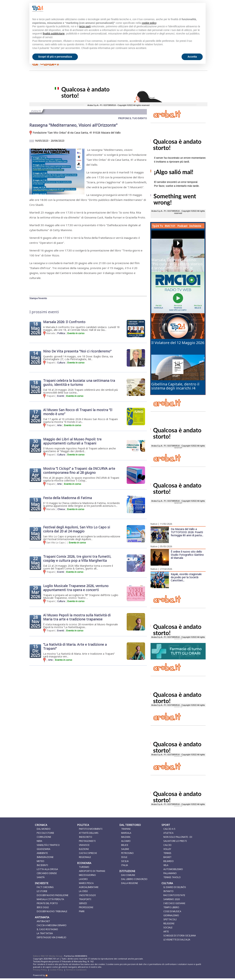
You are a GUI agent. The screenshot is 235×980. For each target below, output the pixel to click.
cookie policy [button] (149, 23)
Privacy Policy (40, 970)
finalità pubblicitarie (54, 34)
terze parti (85, 26)
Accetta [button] (192, 57)
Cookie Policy (56, 970)
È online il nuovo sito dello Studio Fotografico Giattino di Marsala (187, 555)
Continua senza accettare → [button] (184, 9)
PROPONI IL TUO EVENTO (133, 118)
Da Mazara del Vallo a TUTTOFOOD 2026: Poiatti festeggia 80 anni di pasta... (187, 532)
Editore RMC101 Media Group (48, 956)
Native (154, 524)
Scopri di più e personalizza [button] (55, 57)
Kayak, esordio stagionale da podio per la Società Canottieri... (186, 577)
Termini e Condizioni (76, 970)
